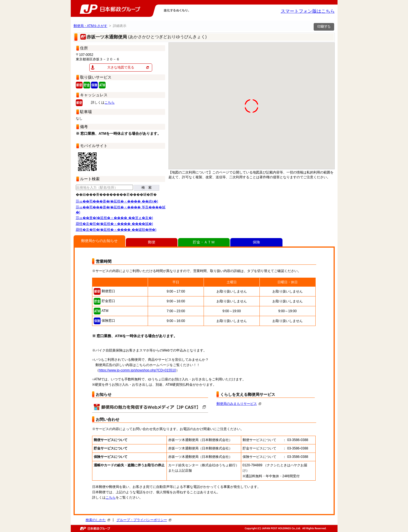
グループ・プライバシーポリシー (144, 520)
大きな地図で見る (121, 67)
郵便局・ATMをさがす (90, 26)
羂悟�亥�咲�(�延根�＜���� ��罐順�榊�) (116, 230)
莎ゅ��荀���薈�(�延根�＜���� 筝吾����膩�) (121, 210)
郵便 (152, 242)
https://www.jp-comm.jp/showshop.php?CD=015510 (137, 370)
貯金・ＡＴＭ (204, 242)
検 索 (147, 188)
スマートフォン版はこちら (308, 11)
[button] (312, 95)
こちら (110, 102)
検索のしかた (98, 520)
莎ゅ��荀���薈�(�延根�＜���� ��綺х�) (117, 201)
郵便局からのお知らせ (99, 241)
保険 (256, 242)
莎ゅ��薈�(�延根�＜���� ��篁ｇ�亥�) (114, 218)
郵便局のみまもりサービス (239, 404)
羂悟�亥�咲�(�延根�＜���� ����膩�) (114, 224)
